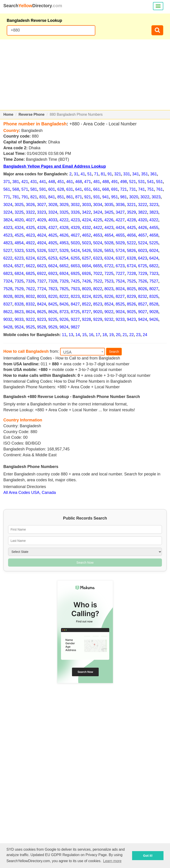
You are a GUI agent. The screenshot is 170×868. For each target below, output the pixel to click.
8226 (109, 296)
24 (145, 335)
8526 (131, 304)
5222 (131, 243)
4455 (154, 228)
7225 (109, 274)
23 (138, 335)
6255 (75, 258)
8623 (19, 312)
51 (89, 174)
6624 (53, 266)
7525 (131, 281)
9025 (131, 312)
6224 (30, 258)
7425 (75, 281)
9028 (154, 312)
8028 (8, 296)
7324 (8, 281)
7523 (109, 281)
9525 (30, 327)
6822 (154, 266)
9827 (75, 327)
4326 (41, 228)
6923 (53, 274)
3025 (19, 205)
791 (25, 197)
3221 (131, 205)
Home (8, 114)
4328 (64, 228)
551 (159, 182)
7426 (86, 281)
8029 (19, 296)
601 (52, 189)
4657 (143, 235)
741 (142, 189)
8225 (98, 296)
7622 (30, 289)
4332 (86, 228)
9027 (143, 312)
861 (70, 197)
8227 (120, 296)
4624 (41, 235)
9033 (19, 319)
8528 (154, 304)
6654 (86, 266)
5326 (41, 251)
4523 (8, 235)
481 (97, 182)
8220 (53, 296)
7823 (53, 289)
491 (115, 182)
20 (118, 335)
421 (25, 182)
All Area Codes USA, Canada (30, 493)
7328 (53, 281)
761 (159, 189)
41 (83, 174)
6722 (109, 266)
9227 (75, 319)
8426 (64, 304)
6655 (98, 266)
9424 (143, 319)
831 (43, 197)
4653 (98, 235)
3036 (120, 205)
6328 (131, 258)
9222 (30, 319)
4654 (109, 235)
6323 (98, 258)
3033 (86, 205)
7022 (98, 274)
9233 (120, 319)
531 (142, 182)
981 (124, 197)
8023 (109, 289)
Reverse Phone (32, 114)
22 (132, 335)
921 (88, 197)
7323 (154, 274)
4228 (131, 220)
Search (114, 352)
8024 (120, 289)
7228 (131, 274)
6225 (41, 258)
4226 (109, 220)
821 (34, 197)
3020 (134, 197)
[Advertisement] (85, 75)
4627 (75, 235)
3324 (53, 212)
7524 (120, 281)
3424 (98, 212)
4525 (19, 235)
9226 (64, 319)
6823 (8, 274)
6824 (19, 274)
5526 (98, 251)
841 (52, 197)
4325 (30, 228)
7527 (154, 281)
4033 (53, 220)
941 (106, 197)
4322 (154, 220)
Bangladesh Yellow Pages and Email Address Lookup (55, 166)
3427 (120, 212)
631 (70, 189)
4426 (143, 228)
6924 (64, 274)
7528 (8, 289)
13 (71, 335)
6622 (30, 266)
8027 (154, 289)
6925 (75, 274)
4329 (75, 228)
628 (61, 189)
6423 (143, 258)
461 (70, 182)
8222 (64, 296)
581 (34, 189)
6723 (120, 266)
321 (118, 174)
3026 (30, 205)
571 (25, 189)
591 (43, 189)
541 (150, 182)
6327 (120, 258)
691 (115, 189)
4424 (120, 228)
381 (16, 182)
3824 (8, 220)
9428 (8, 327)
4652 (86, 235)
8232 (143, 296)
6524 (8, 266)
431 (34, 182)
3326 (75, 212)
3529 (131, 212)
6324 (109, 258)
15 (84, 335)
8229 (131, 296)
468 (79, 182)
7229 (143, 274)
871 (79, 197)
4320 (143, 220)
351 (145, 174)
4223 (75, 220)
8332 (30, 304)
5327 (53, 251)
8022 (98, 289)
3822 (143, 212)
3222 (143, 205)
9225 (53, 319)
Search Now (85, 563)
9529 (53, 327)
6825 (30, 274)
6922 (41, 274)
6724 (131, 266)
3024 (8, 205)
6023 (143, 251)
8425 (53, 304)
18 (105, 335)
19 (111, 335)
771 (7, 197)
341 (136, 174)
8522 (86, 304)
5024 (98, 243)
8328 (19, 304)
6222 (8, 258)
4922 (30, 243)
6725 (143, 266)
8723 (64, 312)
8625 (41, 312)
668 (106, 189)
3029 (64, 205)
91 (110, 174)
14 (78, 335)
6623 (41, 266)
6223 (19, 258)
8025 (131, 289)
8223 (75, 296)
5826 (131, 251)
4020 (19, 220)
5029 (120, 243)
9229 (98, 319)
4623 (30, 235)
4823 (8, 243)
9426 (154, 319)
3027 (41, 205)
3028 (53, 205)
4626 (64, 235)
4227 (120, 220)
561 (7, 189)
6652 (64, 266)
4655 (120, 235)
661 (97, 189)
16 (91, 335)
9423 (131, 319)
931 (97, 197)
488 (106, 182)
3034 (98, 205)
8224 (86, 296)
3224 (8, 212)
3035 (109, 205)
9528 (41, 327)
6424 (154, 258)
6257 (86, 258)
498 (124, 182)
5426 (86, 251)
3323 (41, 212)
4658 (154, 235)
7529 (19, 289)
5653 (109, 251)
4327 (53, 228)
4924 (41, 243)
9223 (41, 319)
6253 (53, 258)
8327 (8, 304)
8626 (53, 312)
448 (52, 182)
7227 (120, 274)
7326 (30, 281)
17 (98, 335)
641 (79, 189)
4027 (30, 220)
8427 (75, 304)
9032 (8, 319)
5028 (109, 243)
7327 (41, 281)
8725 (75, 312)
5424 (75, 251)
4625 (53, 235)
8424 (41, 304)
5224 (143, 243)
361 (154, 174)
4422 (98, 228)
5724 (120, 251)
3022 (145, 197)
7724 (41, 289)
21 (125, 335)
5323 (19, 251)
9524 (19, 327)
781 (16, 197)
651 (88, 189)
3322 (30, 212)
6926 (86, 274)
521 (133, 182)
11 (64, 335)
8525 (120, 304)
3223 (154, 205)
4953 (64, 243)
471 (88, 182)
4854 (19, 243)
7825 (64, 289)
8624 (30, 312)
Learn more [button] (112, 861)
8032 (30, 296)
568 (16, 189)
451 (61, 182)
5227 (8, 251)
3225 (19, 212)
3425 (109, 212)
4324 (19, 228)
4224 (86, 220)
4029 (41, 220)
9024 (120, 312)
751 (150, 189)
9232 (109, 319)
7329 (64, 281)
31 (76, 174)
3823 (154, 212)
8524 (109, 304)
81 (103, 174)
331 (126, 174)
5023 (86, 243)
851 (61, 197)
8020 (86, 289)
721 (124, 189)
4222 (64, 220)
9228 (86, 319)
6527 (19, 266)
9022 (109, 312)
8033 (41, 296)
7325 (19, 281)
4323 (8, 228)
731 (133, 189)
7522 (98, 281)
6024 (154, 251)
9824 (64, 327)
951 (115, 197)
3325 (64, 212)
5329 (64, 251)
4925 (53, 243)
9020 (98, 312)
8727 (86, 312)
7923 (75, 289)
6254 (64, 258)
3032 (75, 205)
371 (7, 182)
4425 (131, 228)
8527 (143, 304)
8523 (98, 304)
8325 (154, 296)
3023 (156, 197)
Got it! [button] (148, 856)
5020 (75, 243)
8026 (143, 289)
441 (43, 182)
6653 (75, 266)
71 (96, 174)
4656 (131, 235)
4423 (109, 228)
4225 (98, 220)
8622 (8, 312)
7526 (143, 281)
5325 (30, 251)
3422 (86, 212)
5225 (154, 243)
